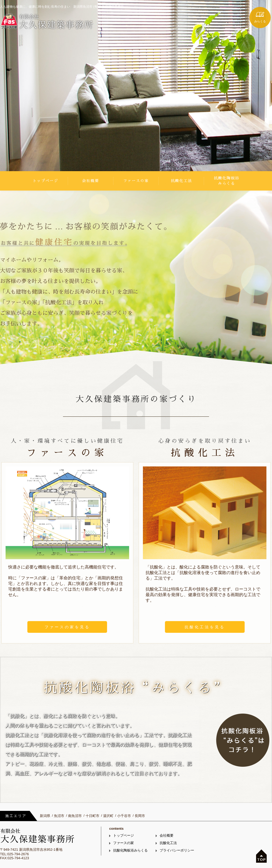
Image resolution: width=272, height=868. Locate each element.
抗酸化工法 (181, 181)
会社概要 (91, 181)
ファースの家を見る (67, 627)
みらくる (260, 21)
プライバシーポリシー (177, 850)
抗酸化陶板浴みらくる (227, 181)
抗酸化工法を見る (205, 627)
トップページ (45, 181)
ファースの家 (136, 181)
